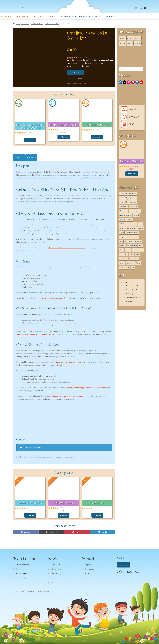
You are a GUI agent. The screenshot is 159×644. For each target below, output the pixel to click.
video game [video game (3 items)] (130, 263)
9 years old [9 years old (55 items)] (133, 202)
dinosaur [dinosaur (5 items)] (140, 228)
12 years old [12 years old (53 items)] (123, 211)
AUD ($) (138, 39)
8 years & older (95, 17)
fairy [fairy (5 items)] (121, 242)
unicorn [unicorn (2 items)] (122, 263)
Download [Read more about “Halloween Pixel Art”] (64, 515)
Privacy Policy (56, 569)
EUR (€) (138, 44)
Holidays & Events (37, 24)
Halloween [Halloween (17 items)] (138, 242)
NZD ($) (122, 44)
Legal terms (55, 578)
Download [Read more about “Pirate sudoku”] (97, 515)
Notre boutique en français (26, 578)
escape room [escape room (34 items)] (134, 237)
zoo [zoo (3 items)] (133, 268)
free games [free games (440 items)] (128, 242)
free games (78, 79)
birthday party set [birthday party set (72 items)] (125, 215)
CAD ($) (130, 39)
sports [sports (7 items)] (137, 255)
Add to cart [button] (30, 140)
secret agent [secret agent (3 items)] (123, 255)
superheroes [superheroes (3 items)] (123, 259)
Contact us (124, 565)
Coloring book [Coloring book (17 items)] (124, 224)
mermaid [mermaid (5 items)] (122, 246)
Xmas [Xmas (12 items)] (128, 268)
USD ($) (122, 39)
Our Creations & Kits (133, 298)
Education (129, 302)
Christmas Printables (52, 24)
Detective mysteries (21, 17)
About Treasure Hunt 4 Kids (27, 564)
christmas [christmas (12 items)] (123, 220)
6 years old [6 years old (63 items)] (123, 198)
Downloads (90, 569)
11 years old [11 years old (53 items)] (133, 207)
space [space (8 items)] (131, 255)
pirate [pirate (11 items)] (121, 250)
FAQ (52, 582)
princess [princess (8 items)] (128, 250)
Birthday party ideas (133, 286)
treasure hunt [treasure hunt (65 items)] (134, 259)
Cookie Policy (56, 573)
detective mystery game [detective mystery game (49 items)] (127, 228)
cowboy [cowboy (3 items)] (134, 224)
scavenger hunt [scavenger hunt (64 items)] (138, 250)
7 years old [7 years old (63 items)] (132, 198)
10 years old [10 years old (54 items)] (123, 207)
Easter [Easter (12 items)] (122, 233)
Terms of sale (56, 564)
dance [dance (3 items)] (140, 224)
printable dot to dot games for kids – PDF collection (86, 387)
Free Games (108, 17)
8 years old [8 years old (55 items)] (123, 202)
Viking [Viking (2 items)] (138, 263)
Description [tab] (19, 158)
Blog (125, 282)
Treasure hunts (6, 17)
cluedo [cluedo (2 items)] (130, 220)
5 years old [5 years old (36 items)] (132, 194)
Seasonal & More (51, 17)
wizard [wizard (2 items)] (122, 268)
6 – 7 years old (80, 17)
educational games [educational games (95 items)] (132, 233)
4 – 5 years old (66, 17)
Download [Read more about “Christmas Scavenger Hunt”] (30, 515)
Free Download (76, 73)
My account (25, 9)
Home (16, 9)
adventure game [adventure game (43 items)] (135, 211)
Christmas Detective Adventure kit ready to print (66, 248)
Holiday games (131, 294)
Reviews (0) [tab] (31, 158)
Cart (87, 573)
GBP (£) (130, 44)
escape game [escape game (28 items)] (124, 237)
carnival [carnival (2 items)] (136, 215)
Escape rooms (37, 17)
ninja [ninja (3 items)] (141, 246)
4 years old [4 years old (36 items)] (123, 194)
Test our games (22, 573)
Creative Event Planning (134, 290)
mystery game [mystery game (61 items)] (132, 246)
